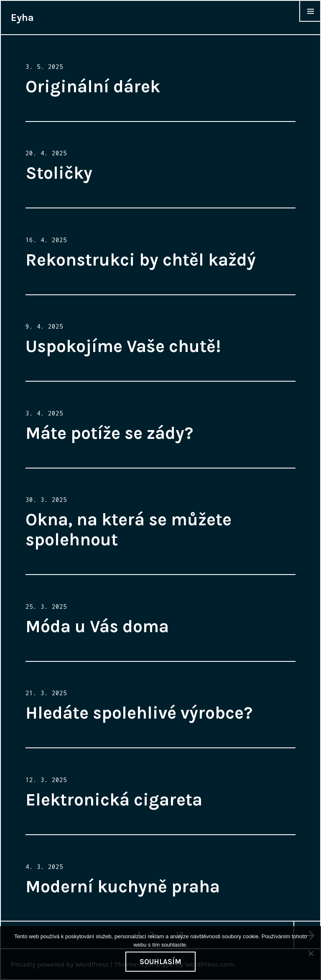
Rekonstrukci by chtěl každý (141, 260)
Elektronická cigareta (114, 800)
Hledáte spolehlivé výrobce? (139, 713)
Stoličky (59, 173)
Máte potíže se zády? (109, 433)
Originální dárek (93, 86)
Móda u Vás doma (97, 626)
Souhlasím (160, 962)
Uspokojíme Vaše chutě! (123, 346)
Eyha (22, 18)
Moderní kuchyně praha (123, 886)
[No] (311, 953)
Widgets (310, 21)
